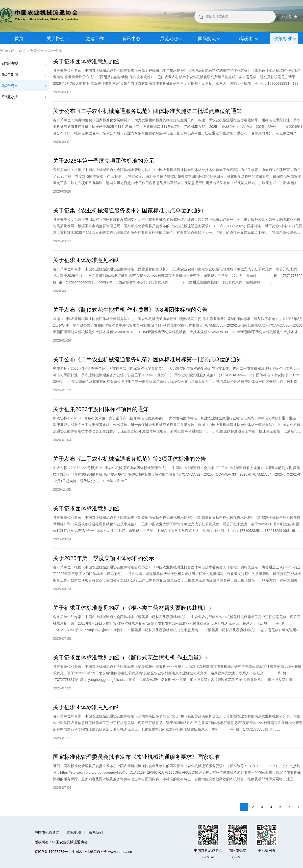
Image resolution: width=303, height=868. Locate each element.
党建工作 (95, 39)
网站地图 (74, 832)
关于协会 (56, 39)
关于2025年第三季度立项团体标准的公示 (104, 558)
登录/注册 (289, 17)
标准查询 (10, 75)
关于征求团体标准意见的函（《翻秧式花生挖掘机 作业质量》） (132, 658)
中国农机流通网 (47, 832)
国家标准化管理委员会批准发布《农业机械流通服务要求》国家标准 (136, 757)
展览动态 (169, 39)
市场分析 (245, 39)
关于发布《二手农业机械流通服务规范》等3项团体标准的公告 (130, 459)
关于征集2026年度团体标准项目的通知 (101, 409)
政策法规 (10, 63)
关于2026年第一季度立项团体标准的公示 (104, 161)
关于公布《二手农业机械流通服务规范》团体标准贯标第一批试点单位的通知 (147, 359)
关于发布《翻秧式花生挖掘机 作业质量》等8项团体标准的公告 (130, 310)
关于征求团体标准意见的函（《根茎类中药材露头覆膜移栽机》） (134, 608)
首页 (19, 39)
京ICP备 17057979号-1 (53, 852)
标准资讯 (55, 51)
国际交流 (207, 39)
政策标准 (283, 39)
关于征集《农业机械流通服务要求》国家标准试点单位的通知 (128, 210)
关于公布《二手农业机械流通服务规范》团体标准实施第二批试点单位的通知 (147, 111)
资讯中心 (131, 39)
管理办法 (10, 97)
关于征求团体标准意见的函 (86, 61)
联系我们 (96, 832)
